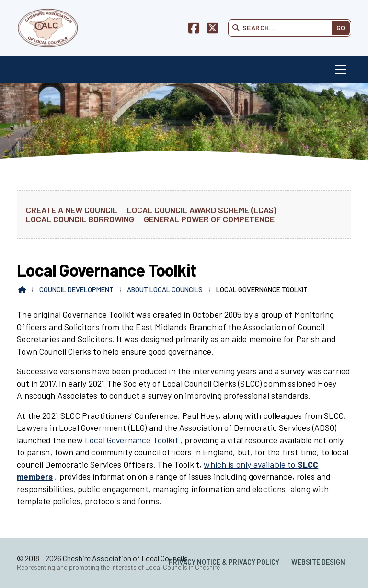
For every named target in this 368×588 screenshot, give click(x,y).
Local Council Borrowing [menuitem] (80, 219)
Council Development (76, 290)
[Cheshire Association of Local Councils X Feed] (213, 29)
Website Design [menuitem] (318, 562)
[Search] (283, 28)
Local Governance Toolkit (132, 440)
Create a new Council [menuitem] (72, 210)
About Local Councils (165, 290)
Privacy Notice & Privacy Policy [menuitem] (224, 562)
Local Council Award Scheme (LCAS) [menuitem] (201, 210)
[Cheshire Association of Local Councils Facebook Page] (194, 29)
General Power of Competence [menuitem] (209, 219)
